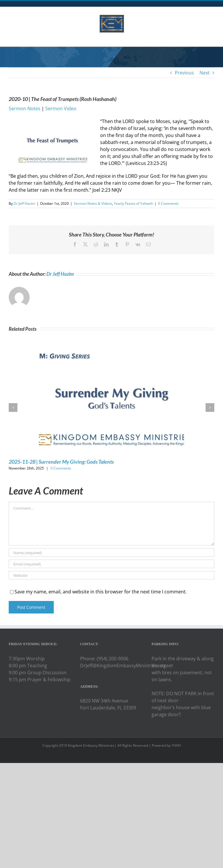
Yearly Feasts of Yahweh (133, 203)
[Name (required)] (111, 553)
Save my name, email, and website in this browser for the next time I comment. (101, 592)
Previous (184, 73)
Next (205, 73)
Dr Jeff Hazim (24, 203)
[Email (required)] (111, 564)
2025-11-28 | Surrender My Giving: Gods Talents (61, 462)
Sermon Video (61, 109)
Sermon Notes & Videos (93, 203)
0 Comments (168, 203)
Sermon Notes (25, 109)
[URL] (111, 575)
